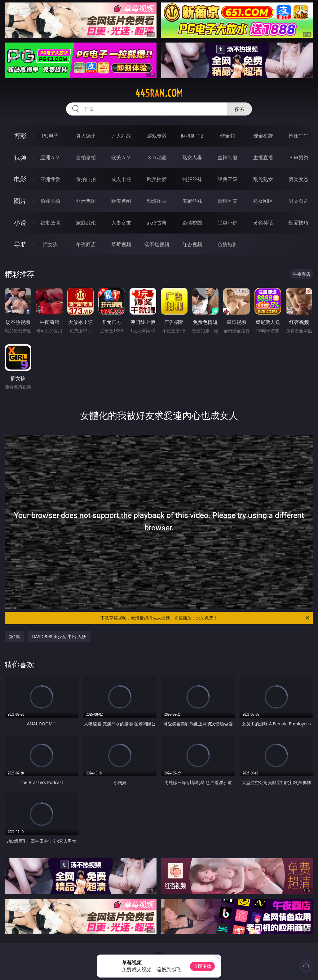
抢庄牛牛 (298, 136)
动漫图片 (157, 201)
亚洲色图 (86, 201)
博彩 (20, 136)
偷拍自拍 (86, 179)
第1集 (15, 636)
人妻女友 (121, 223)
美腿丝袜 (192, 201)
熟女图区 (263, 201)
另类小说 (227, 223)
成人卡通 (121, 179)
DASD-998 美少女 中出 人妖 (59, 636)
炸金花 (227, 136)
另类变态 (298, 179)
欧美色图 (121, 201)
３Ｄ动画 (157, 157)
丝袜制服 (227, 157)
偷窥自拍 (50, 201)
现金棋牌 (263, 136)
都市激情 (50, 223)
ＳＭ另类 (298, 157)
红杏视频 (192, 244)
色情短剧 (227, 244)
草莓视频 (121, 244)
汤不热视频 (157, 244)
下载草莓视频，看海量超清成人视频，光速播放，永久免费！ (205, 618)
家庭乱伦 (86, 223)
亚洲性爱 (50, 179)
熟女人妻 (192, 157)
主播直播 (263, 157)
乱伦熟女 (263, 179)
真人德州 (86, 136)
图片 (20, 201)
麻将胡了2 (192, 136)
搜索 (240, 109)
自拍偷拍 (86, 157)
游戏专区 (157, 136)
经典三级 (227, 179)
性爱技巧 (298, 223)
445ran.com (159, 93)
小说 (20, 222)
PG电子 (50, 136)
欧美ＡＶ (121, 157)
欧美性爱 (157, 179)
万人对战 (121, 136)
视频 (20, 157)
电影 (20, 179)
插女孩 (50, 244)
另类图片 (298, 201)
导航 (20, 244)
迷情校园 (192, 223)
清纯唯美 (227, 201)
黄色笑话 (263, 223)
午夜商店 (86, 244)
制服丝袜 (192, 179)
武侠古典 (157, 223)
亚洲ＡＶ (50, 157)
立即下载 (202, 966)
